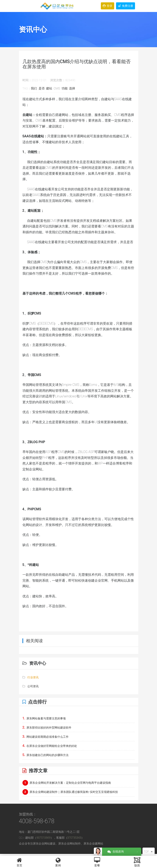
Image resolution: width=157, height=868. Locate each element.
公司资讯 (31, 686)
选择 (72, 88)
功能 (65, 88)
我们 (34, 88)
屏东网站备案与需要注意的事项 (44, 718)
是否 (42, 88)
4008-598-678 (37, 821)
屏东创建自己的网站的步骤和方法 (46, 755)
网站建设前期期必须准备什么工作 (46, 737)
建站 (49, 88)
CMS (57, 88)
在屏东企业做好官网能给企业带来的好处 (50, 746)
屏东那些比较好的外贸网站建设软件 (47, 727)
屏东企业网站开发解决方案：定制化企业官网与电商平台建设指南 (67, 783)
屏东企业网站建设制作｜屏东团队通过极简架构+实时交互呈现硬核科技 (70, 792)
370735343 (74, 838)
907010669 (43, 838)
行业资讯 (31, 677)
